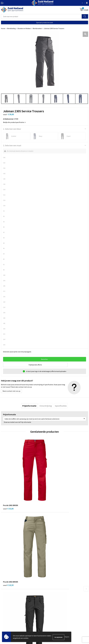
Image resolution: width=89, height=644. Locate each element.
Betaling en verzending (53, 578)
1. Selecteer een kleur (12, 129)
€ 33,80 (8, 484)
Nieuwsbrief (49, 575)
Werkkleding (11, 28)
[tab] (29, 406)
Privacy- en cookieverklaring (11, 621)
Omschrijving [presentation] (46, 406)
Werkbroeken (37, 28)
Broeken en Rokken (24, 28)
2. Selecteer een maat (12, 145)
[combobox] (41, 16)
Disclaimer (5, 624)
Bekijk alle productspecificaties (14, 122)
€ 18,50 (52, 484)
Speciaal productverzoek (45, 22)
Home (3, 28)
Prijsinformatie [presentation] (29, 406)
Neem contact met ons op (11, 391)
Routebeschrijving (52, 581)
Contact (48, 572)
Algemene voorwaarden (9, 618)
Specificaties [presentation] (61, 406)
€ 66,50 (8, 537)
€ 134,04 (52, 537)
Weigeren (67, 637)
